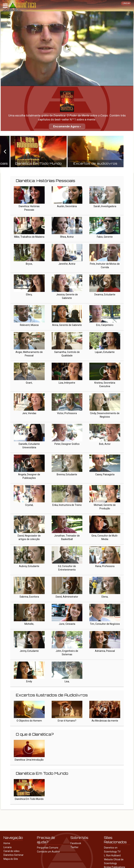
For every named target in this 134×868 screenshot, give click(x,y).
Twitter (75, 847)
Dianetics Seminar (14, 855)
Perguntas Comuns (48, 848)
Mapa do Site (11, 859)
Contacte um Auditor (49, 852)
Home (7, 843)
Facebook (76, 843)
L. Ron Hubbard (112, 855)
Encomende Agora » (67, 126)
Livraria (8, 847)
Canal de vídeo (12, 851)
